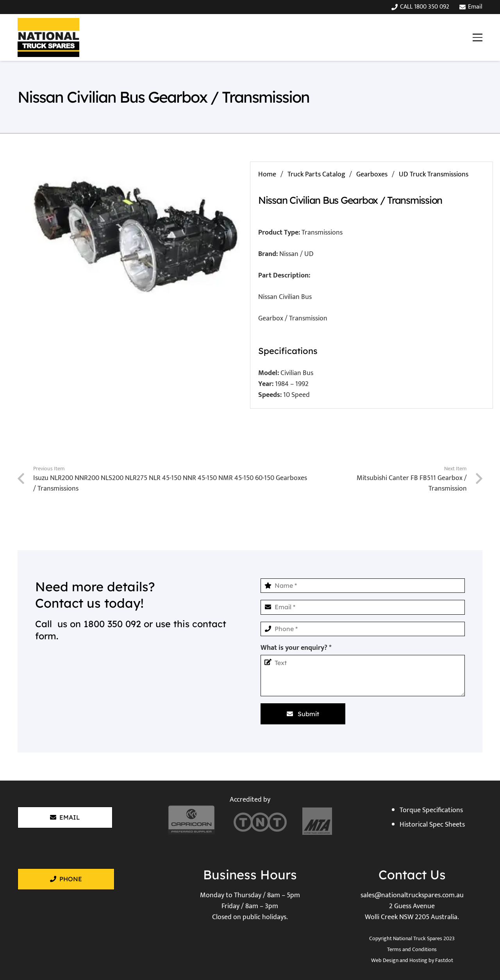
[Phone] (363, 629)
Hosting (418, 960)
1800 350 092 (112, 624)
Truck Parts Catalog (316, 174)
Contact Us (412, 875)
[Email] (363, 607)
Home (267, 174)
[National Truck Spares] (48, 37)
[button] (477, 37)
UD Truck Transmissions (434, 174)
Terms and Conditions (412, 949)
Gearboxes (372, 174)
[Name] (363, 586)
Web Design (385, 960)
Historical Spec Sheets (432, 825)
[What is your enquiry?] (363, 676)
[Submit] (303, 714)
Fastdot (444, 960)
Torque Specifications (431, 810)
